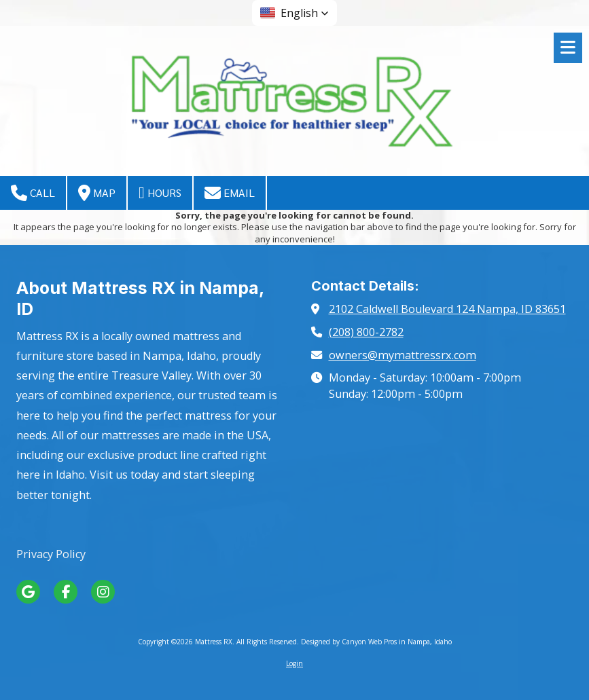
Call (33, 193)
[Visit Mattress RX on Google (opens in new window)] (28, 592)
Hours (160, 193)
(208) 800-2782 (366, 332)
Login (294, 663)
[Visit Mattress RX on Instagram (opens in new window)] (103, 592)
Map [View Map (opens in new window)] (97, 193)
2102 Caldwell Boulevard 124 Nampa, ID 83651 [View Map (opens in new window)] (447, 309)
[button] (294, 13)
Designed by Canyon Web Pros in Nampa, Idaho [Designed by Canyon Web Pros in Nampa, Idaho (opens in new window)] (376, 642)
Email (230, 193)
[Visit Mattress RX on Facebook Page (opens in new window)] (66, 592)
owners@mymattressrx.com (403, 355)
